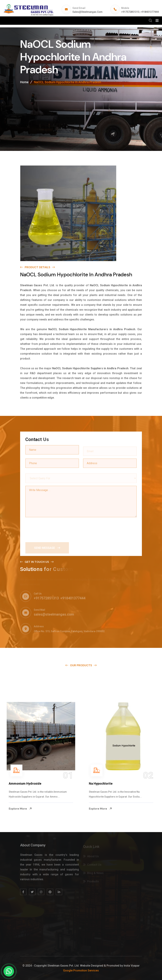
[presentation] (52, 528)
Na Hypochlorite (101, 783)
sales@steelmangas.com (87, 12)
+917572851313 (130, 12)
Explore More (20, 809)
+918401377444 (150, 12)
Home (24, 83)
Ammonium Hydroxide (25, 783)
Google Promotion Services (81, 970)
